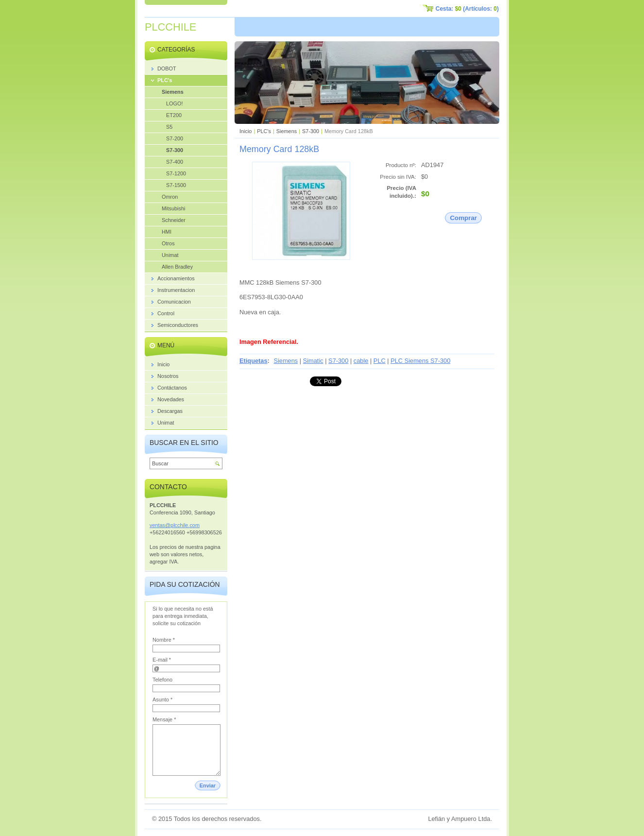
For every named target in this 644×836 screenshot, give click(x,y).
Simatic (313, 361)
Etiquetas (254, 361)
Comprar (463, 218)
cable (361, 361)
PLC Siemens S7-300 (420, 361)
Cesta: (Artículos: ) (467, 9)
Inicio (246, 131)
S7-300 (311, 131)
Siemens (287, 131)
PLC (380, 361)
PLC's (264, 131)
